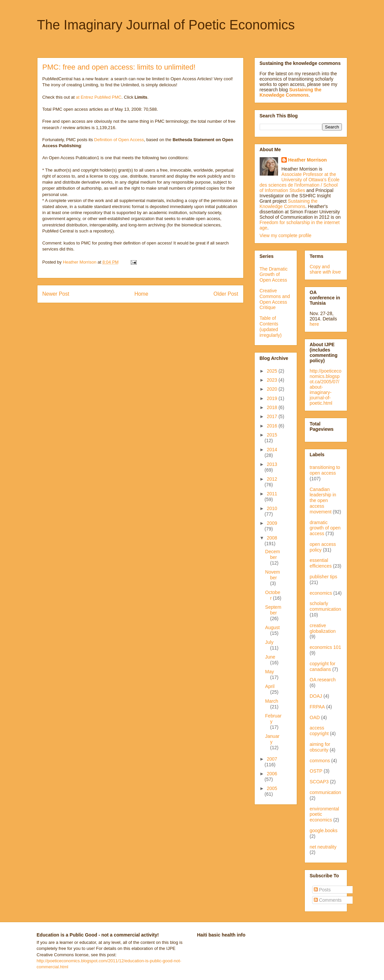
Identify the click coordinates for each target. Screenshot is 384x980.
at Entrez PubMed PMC (99, 97)
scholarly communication (326, 606)
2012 (272, 479)
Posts (322, 890)
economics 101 (326, 647)
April (270, 686)
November (272, 575)
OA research (323, 680)
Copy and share (325, 269)
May (269, 672)
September (273, 610)
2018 (273, 407)
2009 (272, 523)
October (273, 595)
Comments (328, 900)
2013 (272, 464)
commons (320, 761)
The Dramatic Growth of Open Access (274, 275)
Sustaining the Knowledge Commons (289, 204)
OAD (315, 717)
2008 (272, 538)
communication (326, 792)
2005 (272, 788)
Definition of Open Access (119, 140)
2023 (273, 380)
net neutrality (323, 847)
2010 (272, 508)
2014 (272, 450)
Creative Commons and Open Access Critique (275, 299)
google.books (324, 830)
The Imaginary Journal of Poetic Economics (166, 25)
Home (141, 294)
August (272, 627)
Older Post (226, 294)
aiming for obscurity (320, 747)
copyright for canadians (323, 666)
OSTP (316, 771)
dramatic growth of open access (325, 528)
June (270, 657)
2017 (273, 416)
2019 (273, 398)
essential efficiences (321, 563)
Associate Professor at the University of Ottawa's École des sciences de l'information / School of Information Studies (300, 182)
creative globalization (323, 628)
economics (321, 593)
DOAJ (316, 696)
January (272, 739)
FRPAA (317, 707)
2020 (273, 389)
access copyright (319, 731)
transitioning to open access (325, 470)
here (314, 324)
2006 (272, 774)
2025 (273, 371)
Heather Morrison (307, 160)
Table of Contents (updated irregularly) (271, 326)
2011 (272, 494)
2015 (272, 435)
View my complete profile (286, 235)
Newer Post (56, 294)
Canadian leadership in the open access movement (323, 501)
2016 (273, 426)
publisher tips (324, 577)
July (269, 642)
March (272, 701)
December (272, 554)
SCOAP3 (319, 782)
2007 (272, 759)
